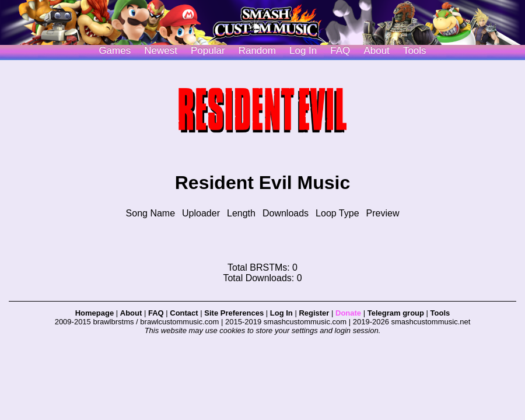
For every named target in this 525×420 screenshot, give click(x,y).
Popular (208, 50)
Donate (348, 313)
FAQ (340, 50)
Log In (281, 313)
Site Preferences (234, 313)
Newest (161, 50)
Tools (415, 50)
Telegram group (396, 313)
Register (314, 313)
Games (115, 50)
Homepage (94, 313)
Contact (184, 313)
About (376, 50)
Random (257, 50)
